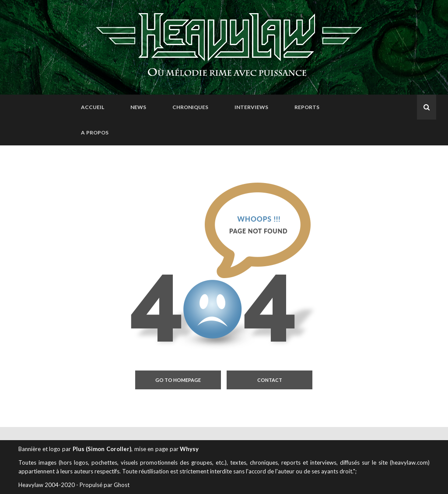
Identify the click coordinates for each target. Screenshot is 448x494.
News (138, 107)
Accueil (93, 107)
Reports (307, 107)
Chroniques (190, 107)
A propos (95, 132)
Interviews (251, 107)
